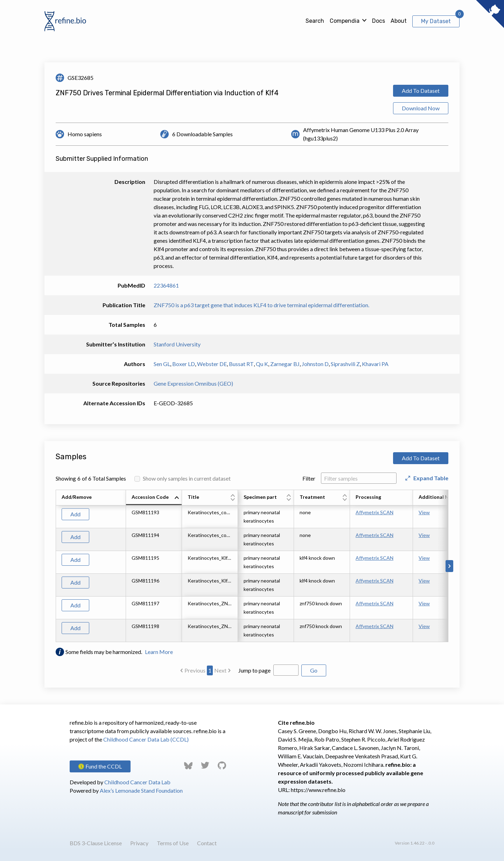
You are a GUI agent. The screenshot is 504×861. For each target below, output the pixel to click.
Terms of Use (173, 843)
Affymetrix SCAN (374, 512)
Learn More (159, 652)
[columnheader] (154, 498)
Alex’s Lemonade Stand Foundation (141, 790)
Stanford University (177, 344)
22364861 (166, 285)
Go (314, 670)
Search (315, 21)
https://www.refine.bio (318, 790)
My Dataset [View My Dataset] (436, 21)
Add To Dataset (421, 91)
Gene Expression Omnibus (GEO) (193, 383)
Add (75, 514)
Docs (379, 21)
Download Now (421, 108)
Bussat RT (241, 364)
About (399, 21)
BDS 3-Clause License (96, 843)
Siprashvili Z (345, 364)
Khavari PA (375, 364)
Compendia (345, 21)
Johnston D (315, 364)
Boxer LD (184, 364)
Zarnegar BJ (285, 364)
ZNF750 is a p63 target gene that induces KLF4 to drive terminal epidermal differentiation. (261, 305)
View (424, 512)
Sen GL (162, 364)
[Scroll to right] (449, 566)
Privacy (139, 843)
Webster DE (212, 364)
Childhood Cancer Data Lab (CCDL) (146, 739)
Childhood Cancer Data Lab (137, 782)
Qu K (262, 364)
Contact (207, 843)
